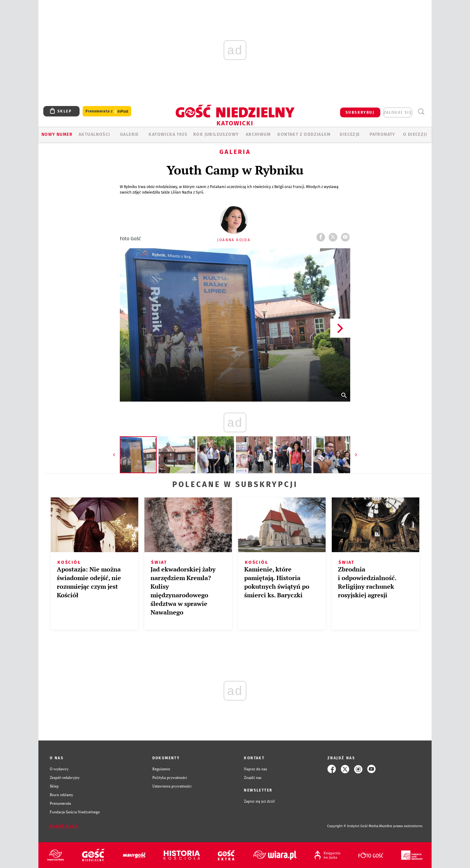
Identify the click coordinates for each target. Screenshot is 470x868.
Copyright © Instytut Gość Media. (353, 826)
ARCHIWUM (258, 134)
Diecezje (350, 134)
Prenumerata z (107, 111)
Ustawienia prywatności (172, 786)
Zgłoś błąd (64, 826)
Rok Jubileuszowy (216, 134)
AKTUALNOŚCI (94, 134)
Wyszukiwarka (421, 112)
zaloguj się (398, 112)
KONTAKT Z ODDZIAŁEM (304, 134)
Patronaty (382, 134)
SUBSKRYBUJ (360, 112)
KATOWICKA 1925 (168, 134)
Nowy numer (57, 134)
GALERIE (129, 134)
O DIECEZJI (415, 134)
